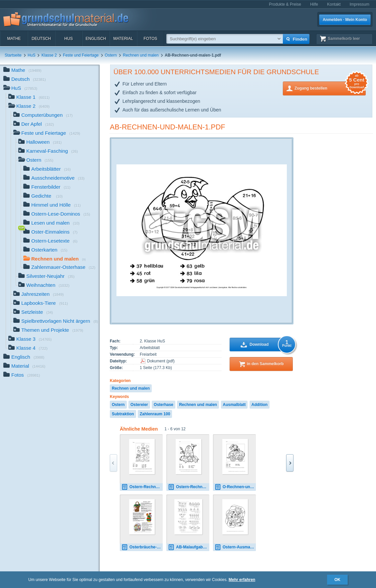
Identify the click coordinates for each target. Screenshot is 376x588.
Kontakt (334, 4)
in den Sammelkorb (265, 364)
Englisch (96, 39)
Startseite (13, 55)
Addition (260, 405)
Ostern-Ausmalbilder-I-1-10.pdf (235, 547)
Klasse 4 (28, 349)
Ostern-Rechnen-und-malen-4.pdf (142, 487)
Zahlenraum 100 (155, 414)
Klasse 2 (49, 55)
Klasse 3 (30, 340)
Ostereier (139, 405)
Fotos (150, 39)
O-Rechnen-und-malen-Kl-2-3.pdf (235, 487)
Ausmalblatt (234, 405)
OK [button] (337, 580)
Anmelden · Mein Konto (345, 20)
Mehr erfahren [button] (242, 580)
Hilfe (314, 4)
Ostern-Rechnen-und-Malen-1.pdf (189, 487)
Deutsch (41, 39)
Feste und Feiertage (81, 55)
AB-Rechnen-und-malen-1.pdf (168, 127)
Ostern (111, 55)
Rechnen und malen (141, 55)
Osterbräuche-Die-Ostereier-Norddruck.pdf (142, 547)
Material (123, 39)
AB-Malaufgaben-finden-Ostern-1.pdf (189, 547)
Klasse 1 (29, 98)
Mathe (14, 39)
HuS (68, 39)
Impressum (360, 4)
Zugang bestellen (330, 88)
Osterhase (164, 405)
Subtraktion (123, 414)
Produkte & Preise (285, 4)
